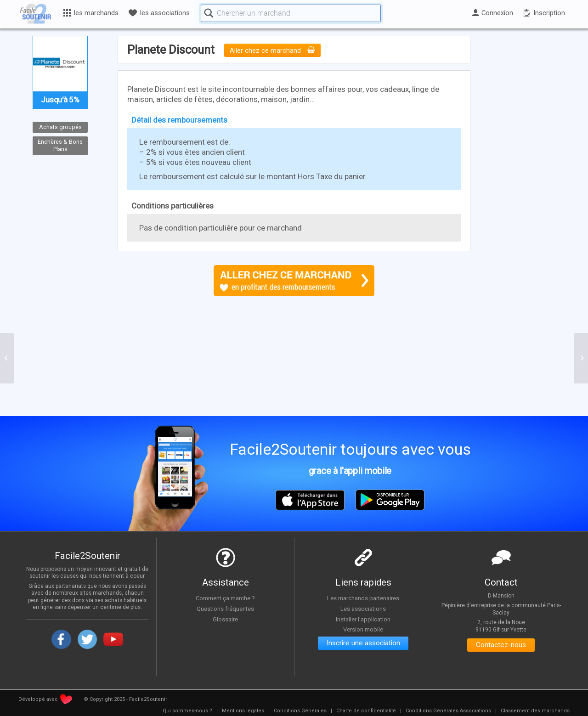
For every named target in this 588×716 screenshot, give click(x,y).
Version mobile (363, 629)
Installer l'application (363, 619)
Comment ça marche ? (226, 598)
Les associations (363, 609)
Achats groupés (60, 127)
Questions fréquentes (225, 609)
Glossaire (226, 619)
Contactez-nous (501, 646)
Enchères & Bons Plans (60, 146)
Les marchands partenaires (363, 598)
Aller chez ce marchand (273, 51)
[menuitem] (187, 711)
